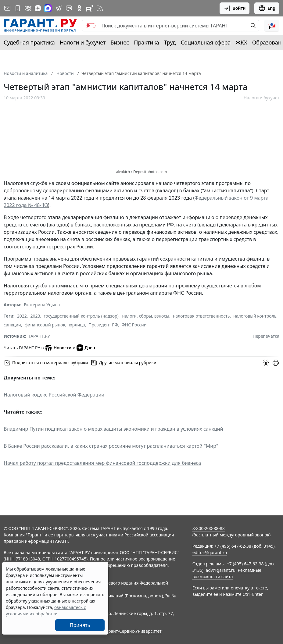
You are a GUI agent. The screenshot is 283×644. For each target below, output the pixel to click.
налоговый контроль (255, 316)
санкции (12, 325)
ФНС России (134, 325)
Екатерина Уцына (42, 305)
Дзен (86, 348)
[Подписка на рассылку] (7, 8)
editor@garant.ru (210, 552)
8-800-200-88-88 (209, 528)
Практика (146, 42)
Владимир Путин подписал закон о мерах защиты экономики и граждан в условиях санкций (113, 429)
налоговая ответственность (201, 316)
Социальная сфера (206, 42)
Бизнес (120, 42)
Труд (170, 42)
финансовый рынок (45, 325)
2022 (22, 316)
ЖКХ (242, 42)
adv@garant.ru (220, 570)
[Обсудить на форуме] (266, 363)
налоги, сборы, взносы (146, 316)
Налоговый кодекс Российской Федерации (54, 395)
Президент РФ (103, 325)
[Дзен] (38, 8)
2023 (35, 316)
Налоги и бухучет (83, 42)
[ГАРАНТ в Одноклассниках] (79, 8)
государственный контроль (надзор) (81, 316)
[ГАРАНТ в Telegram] (59, 8)
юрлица (77, 325)
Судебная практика (29, 42)
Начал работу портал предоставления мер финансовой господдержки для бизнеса (102, 463)
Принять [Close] (80, 625)
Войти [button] (235, 8)
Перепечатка (266, 336)
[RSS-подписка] (100, 8)
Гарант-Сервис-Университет (133, 631)
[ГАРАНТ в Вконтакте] (28, 8)
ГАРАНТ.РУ (39, 336)
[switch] (91, 26)
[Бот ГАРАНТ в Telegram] (69, 8)
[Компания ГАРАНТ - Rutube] (90, 8)
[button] (272, 26)
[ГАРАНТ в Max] (48, 8)
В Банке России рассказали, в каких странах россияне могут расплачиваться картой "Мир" (111, 446)
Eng (267, 8)
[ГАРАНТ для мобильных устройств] (18, 8)
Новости (58, 348)
